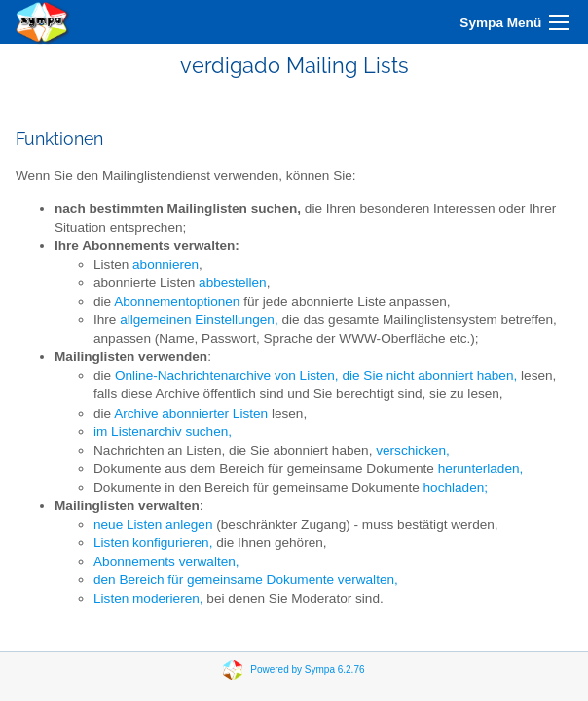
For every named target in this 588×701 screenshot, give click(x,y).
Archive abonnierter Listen (191, 413)
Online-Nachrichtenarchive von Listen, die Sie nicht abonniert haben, (316, 375)
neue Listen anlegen (153, 524)
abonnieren (165, 264)
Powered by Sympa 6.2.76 (307, 669)
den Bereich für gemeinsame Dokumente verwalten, (246, 580)
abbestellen (233, 283)
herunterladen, (481, 469)
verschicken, (413, 450)
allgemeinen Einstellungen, (199, 320)
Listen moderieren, (148, 598)
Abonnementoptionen (177, 301)
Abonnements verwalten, (166, 561)
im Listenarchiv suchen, (163, 432)
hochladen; (456, 487)
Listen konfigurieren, (153, 543)
